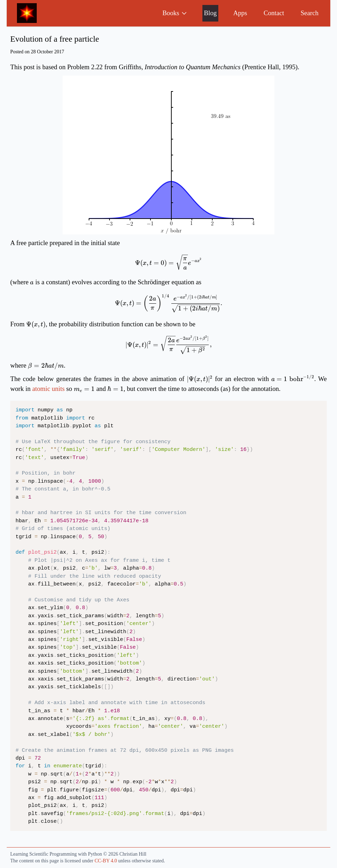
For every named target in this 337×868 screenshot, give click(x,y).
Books (175, 13)
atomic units (48, 389)
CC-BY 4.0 (106, 861)
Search (310, 13)
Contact (274, 13)
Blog (210, 13)
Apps (240, 13)
